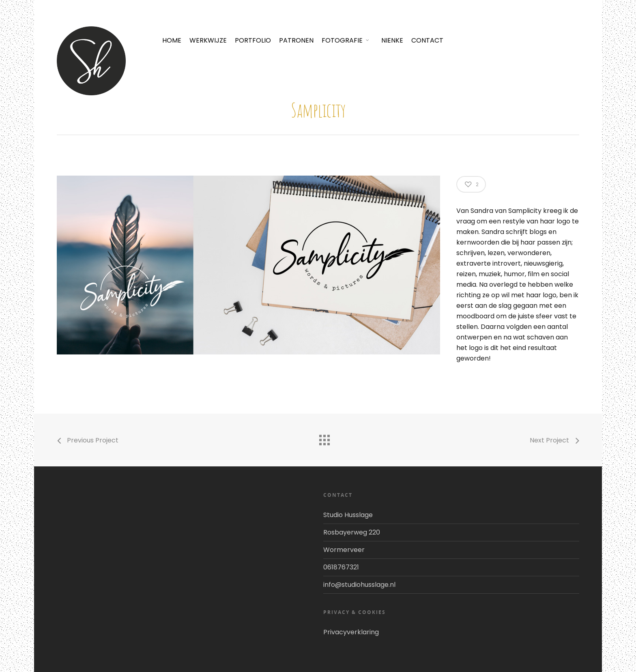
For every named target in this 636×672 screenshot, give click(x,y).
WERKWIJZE (208, 40)
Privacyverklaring (351, 632)
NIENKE (392, 40)
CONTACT (427, 40)
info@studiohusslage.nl (359, 585)
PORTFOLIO (253, 40)
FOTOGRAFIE (346, 40)
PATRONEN (296, 40)
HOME (172, 40)
